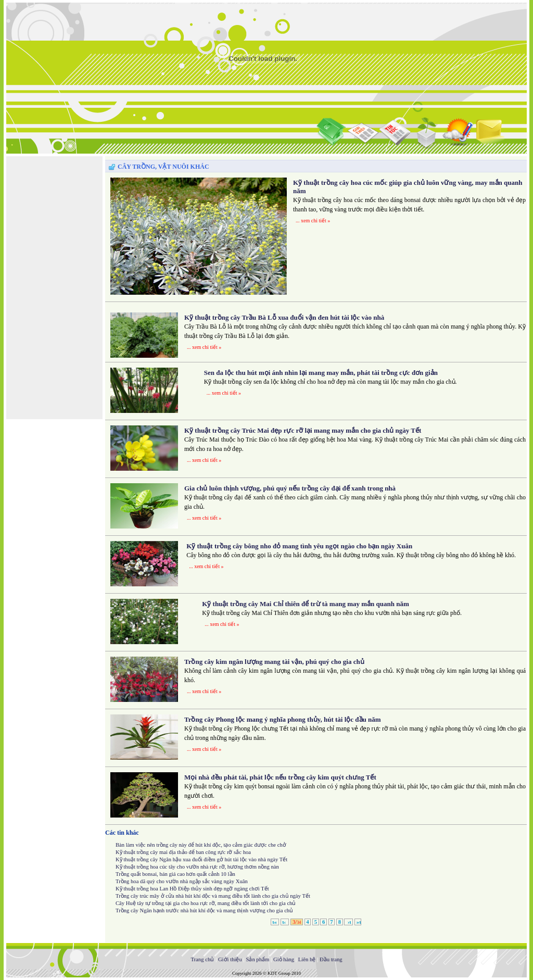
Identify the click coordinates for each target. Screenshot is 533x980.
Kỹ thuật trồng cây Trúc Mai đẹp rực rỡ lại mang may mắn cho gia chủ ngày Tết (303, 430)
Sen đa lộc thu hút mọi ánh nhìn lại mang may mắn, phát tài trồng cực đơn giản (321, 373)
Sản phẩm (257, 959)
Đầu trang (331, 959)
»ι (358, 922)
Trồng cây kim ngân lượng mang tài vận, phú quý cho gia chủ (274, 662)
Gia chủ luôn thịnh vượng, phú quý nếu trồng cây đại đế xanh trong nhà (290, 488)
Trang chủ (202, 959)
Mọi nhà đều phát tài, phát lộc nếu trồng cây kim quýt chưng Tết (280, 777)
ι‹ (285, 922)
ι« (275, 922)
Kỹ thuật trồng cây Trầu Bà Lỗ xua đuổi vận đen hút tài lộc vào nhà (284, 317)
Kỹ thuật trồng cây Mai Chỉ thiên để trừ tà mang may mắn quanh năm (306, 604)
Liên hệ (307, 959)
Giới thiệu (230, 959)
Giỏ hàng (284, 959)
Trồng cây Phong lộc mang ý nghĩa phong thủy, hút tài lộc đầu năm (283, 719)
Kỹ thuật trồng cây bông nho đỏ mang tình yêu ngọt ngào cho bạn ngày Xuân (299, 546)
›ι (348, 922)
